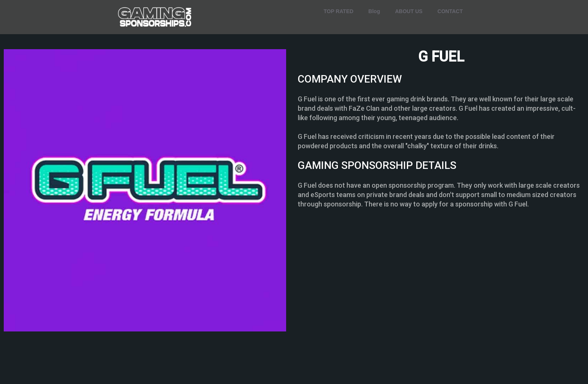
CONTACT (450, 11)
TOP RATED (338, 11)
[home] (155, 17)
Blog (374, 11)
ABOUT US (409, 11)
